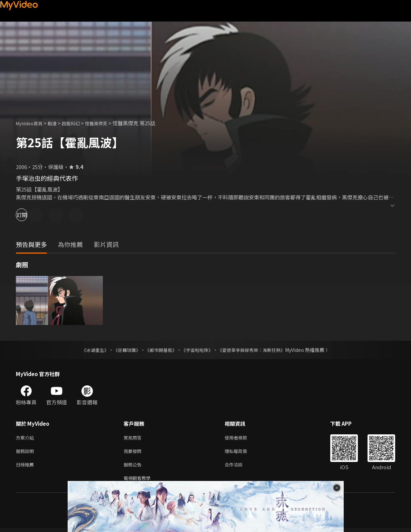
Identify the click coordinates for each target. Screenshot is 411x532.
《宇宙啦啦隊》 (198, 350)
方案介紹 (26, 438)
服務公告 (134, 467)
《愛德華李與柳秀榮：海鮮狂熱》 (256, 350)
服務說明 (26, 452)
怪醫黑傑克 (107, 123)
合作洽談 (239, 467)
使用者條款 (242, 438)
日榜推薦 (26, 467)
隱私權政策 (242, 452)
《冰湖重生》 (89, 350)
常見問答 (134, 438)
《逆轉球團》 (123, 350)
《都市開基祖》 (159, 350)
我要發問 (134, 452)
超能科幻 (78, 123)
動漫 (58, 123)
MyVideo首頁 (32, 123)
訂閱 (30, 215)
